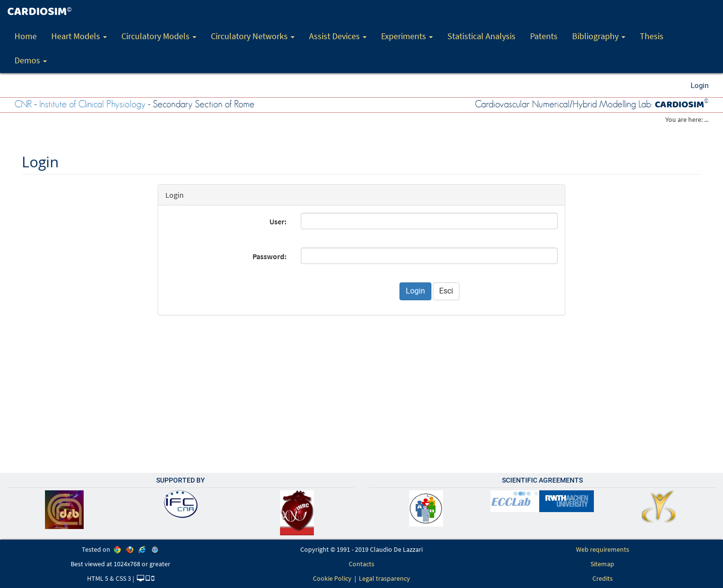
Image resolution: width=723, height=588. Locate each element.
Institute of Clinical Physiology (92, 104)
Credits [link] (603, 578)
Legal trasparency (384, 578)
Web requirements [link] (603, 549)
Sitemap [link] (602, 564)
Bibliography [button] (599, 36)
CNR (23, 104)
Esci (446, 291)
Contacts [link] (361, 564)
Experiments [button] (407, 36)
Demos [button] (31, 60)
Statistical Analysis (481, 36)
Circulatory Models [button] (159, 36)
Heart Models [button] (79, 36)
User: (278, 221)
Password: (269, 256)
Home (26, 36)
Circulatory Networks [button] (253, 36)
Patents (544, 36)
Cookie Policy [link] (332, 578)
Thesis (652, 36)
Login (700, 86)
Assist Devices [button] (338, 36)
